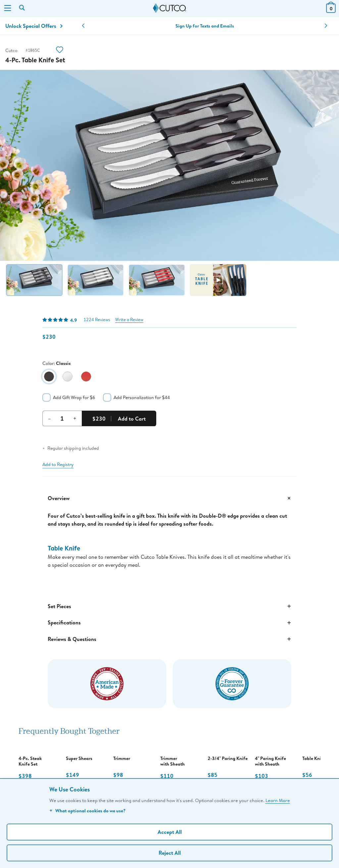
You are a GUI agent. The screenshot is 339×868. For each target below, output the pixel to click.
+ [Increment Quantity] (75, 418)
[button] (83, 26)
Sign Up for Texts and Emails (205, 26)
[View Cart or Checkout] (331, 11)
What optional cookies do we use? (87, 810)
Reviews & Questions (169, 639)
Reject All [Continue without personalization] (170, 853)
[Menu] (8, 9)
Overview (169, 498)
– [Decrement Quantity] (49, 418)
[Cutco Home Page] (169, 8)
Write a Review (129, 320)
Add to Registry (58, 464)
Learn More (278, 800)
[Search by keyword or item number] (23, 8)
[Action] (60, 51)
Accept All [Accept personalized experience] (170, 832)
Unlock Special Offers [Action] (34, 26)
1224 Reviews (97, 320)
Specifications (169, 623)
